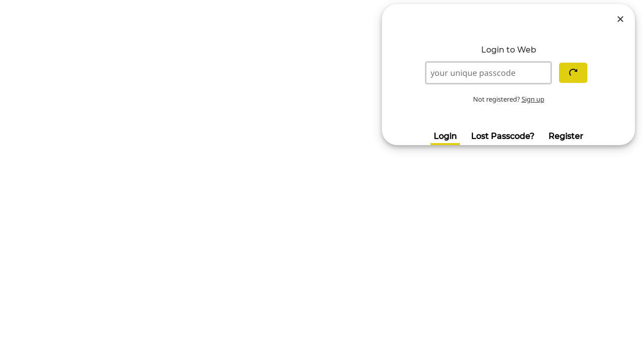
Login (445, 136)
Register (566, 136)
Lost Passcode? (503, 136)
